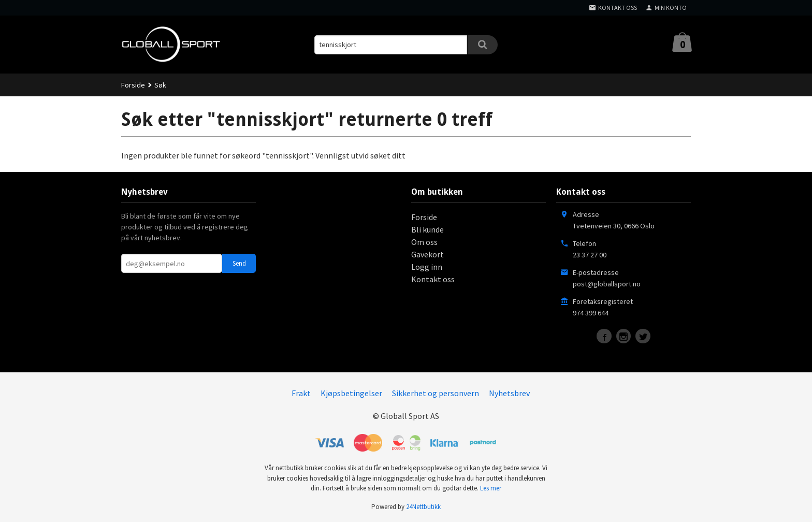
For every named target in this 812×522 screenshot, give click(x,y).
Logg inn (427, 267)
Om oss (424, 242)
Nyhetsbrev (509, 393)
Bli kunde (427, 229)
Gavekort (427, 254)
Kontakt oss (433, 279)
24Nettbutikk (423, 507)
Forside (133, 85)
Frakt (301, 393)
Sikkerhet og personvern (436, 393)
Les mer (491, 488)
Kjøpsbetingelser (351, 393)
